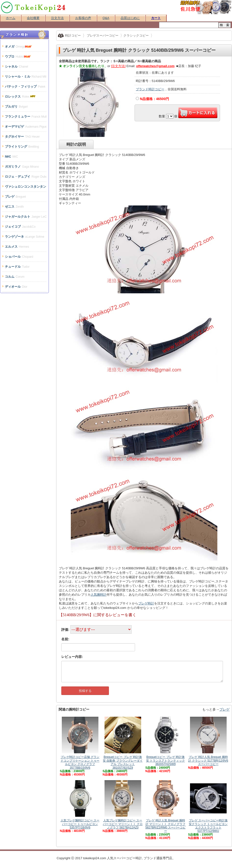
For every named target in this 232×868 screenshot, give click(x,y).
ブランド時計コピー (150, 89)
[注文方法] (118, 66)
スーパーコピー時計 (34, 7)
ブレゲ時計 (146, 603)
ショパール (19, 257)
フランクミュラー (26, 117)
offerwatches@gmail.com (155, 66)
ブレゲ (224, 709)
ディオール (16, 287)
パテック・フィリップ (26, 87)
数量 (162, 116)
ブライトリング (22, 147)
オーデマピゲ (26, 127)
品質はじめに (130, 18)
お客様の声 (83, 18)
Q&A (106, 18)
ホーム (11, 18)
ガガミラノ (22, 167)
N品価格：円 (154, 99)
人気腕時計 (99, 595)
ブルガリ (16, 107)
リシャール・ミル (26, 77)
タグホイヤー (22, 137)
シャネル (16, 66)
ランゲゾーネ (25, 237)
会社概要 (33, 18)
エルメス (17, 247)
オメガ (19, 46)
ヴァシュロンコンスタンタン (26, 187)
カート (156, 18)
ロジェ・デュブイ (26, 177)
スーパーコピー (124, 858)
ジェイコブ (20, 227)
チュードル (17, 267)
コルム (15, 277)
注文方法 (57, 18)
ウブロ (19, 56)
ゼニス (14, 207)
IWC (11, 157)
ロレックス (21, 97)
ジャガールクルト (26, 217)
